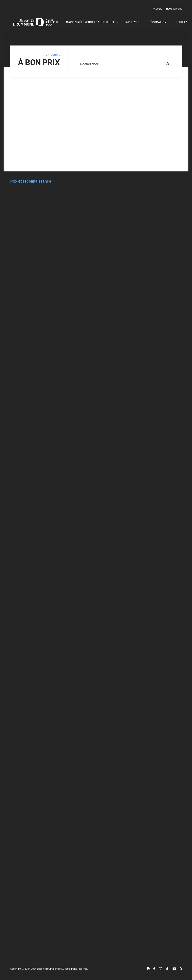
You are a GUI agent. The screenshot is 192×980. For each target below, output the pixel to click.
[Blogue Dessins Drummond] (36, 22)
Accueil (157, 9)
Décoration (159, 22)
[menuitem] (158, 9)
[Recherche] (124, 64)
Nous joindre (174, 9)
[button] (168, 64)
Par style (134, 22)
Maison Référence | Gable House (92, 22)
